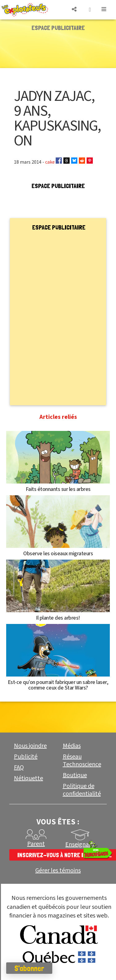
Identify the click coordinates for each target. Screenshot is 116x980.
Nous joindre (30, 746)
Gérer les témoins (58, 871)
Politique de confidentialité (82, 790)
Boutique (75, 775)
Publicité (26, 757)
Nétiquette (28, 778)
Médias (72, 746)
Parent (36, 844)
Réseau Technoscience (82, 761)
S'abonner (29, 968)
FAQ (19, 767)
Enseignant (80, 845)
